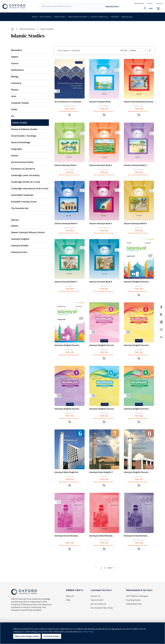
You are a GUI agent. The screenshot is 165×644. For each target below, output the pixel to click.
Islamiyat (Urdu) (19, 252)
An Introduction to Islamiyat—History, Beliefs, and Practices (69, 102)
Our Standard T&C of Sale (102, 608)
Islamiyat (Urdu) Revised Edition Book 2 (135, 536)
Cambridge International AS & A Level (30, 188)
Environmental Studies (22, 162)
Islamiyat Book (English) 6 (66, 472)
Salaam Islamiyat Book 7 (66, 282)
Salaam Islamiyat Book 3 (135, 165)
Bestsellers (17, 50)
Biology (15, 76)
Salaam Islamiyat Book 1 (66, 165)
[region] (82, 633)
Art (13, 116)
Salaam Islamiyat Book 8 (101, 282)
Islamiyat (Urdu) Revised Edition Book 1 (101, 536)
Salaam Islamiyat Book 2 (101, 165)
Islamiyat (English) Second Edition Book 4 (101, 409)
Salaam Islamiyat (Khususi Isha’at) (28, 232)
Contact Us (159, 3)
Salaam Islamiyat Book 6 (135, 223)
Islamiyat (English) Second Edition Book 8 (136, 472)
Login (151, 8)
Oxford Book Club (134, 604)
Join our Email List (98, 604)
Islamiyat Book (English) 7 (101, 472)
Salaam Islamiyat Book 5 (101, 223)
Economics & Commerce (23, 169)
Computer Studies (20, 103)
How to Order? (97, 600)
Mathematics (18, 70)
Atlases (15, 156)
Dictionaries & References (99, 17)
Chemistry (16, 83)
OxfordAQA (114, 17)
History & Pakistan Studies (24, 129)
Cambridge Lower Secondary (25, 175)
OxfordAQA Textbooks (22, 195)
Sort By (124, 50)
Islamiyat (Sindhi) (20, 246)
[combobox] (74, 6)
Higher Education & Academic (78, 17)
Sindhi (14, 109)
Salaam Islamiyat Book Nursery (138, 102)
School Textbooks (45, 17)
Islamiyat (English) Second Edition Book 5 (136, 409)
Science (15, 63)
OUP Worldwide (139, 3)
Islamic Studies (20, 123)
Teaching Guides (133, 600)
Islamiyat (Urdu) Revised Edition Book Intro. (66, 536)
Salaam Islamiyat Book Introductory (100, 102)
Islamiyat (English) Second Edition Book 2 (136, 345)
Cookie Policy (88, 632)
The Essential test (20, 208)
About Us (35, 17)
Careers (150, 3)
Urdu (14, 96)
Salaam (15, 226)
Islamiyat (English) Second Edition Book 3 (67, 409)
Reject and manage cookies (27, 636)
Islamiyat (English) (20, 239)
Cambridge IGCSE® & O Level (26, 182)
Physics (15, 90)
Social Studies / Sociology (24, 136)
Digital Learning (127, 17)
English (15, 57)
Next (109, 568)
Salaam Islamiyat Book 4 (66, 223)
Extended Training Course (24, 202)
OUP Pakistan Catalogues (137, 596)
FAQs (68, 600)
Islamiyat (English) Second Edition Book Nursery (136, 282)
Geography (17, 149)
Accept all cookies (51, 636)
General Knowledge (21, 142)
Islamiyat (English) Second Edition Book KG (67, 345)
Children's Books (59, 17)
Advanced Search (112, 6)
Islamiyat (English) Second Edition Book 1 (101, 345)
